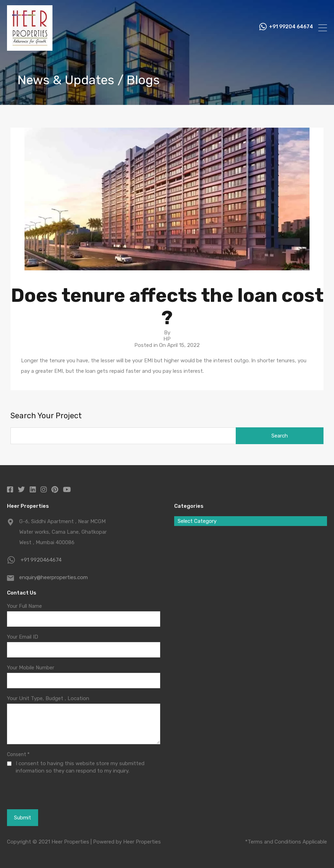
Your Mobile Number (31, 668)
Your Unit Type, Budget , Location (48, 698)
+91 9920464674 (41, 560)
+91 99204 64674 (291, 28)
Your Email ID (23, 637)
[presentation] (45, 791)
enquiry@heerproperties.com (54, 577)
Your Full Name (24, 606)
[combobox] (251, 521)
